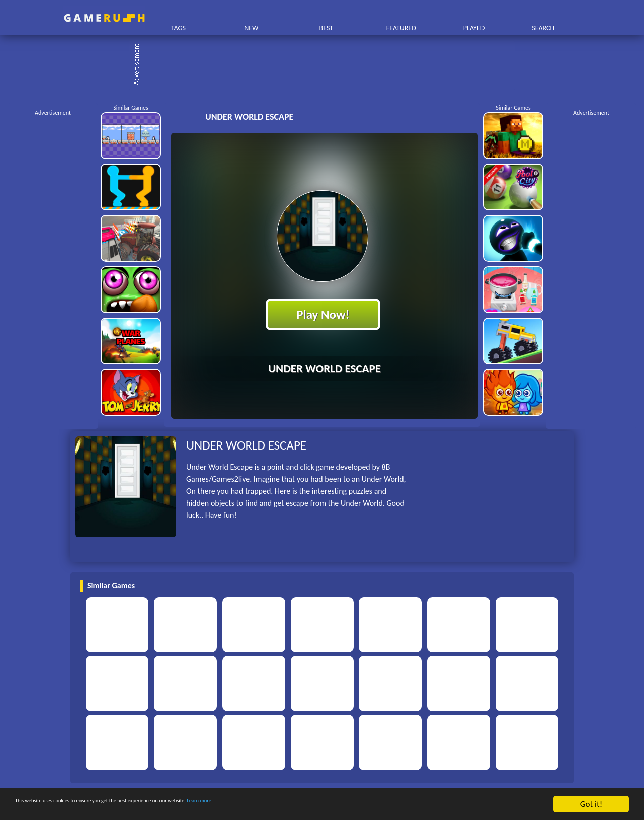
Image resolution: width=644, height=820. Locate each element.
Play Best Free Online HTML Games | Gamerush (104, 18)
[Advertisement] (327, 65)
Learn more (314, 805)
